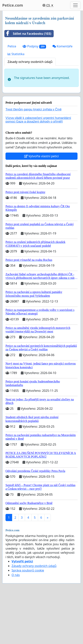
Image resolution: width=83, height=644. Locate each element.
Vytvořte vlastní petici (42, 156)
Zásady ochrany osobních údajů (30, 62)
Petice (12, 46)
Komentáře (63, 46)
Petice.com (13, 5)
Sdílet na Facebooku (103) (28, 34)
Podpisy (34, 46)
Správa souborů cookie (28, 570)
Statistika (16, 54)
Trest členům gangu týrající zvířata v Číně (34, 109)
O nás (16, 575)
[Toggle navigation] (75, 5)
